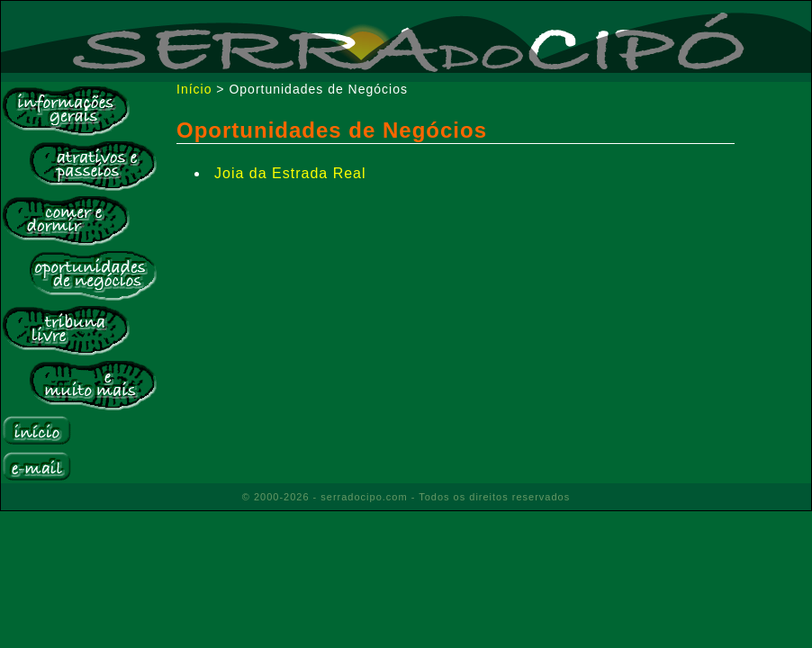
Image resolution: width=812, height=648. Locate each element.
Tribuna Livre (66, 330)
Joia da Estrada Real (290, 173)
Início (36, 431)
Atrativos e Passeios (93, 166)
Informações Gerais (66, 111)
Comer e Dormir (66, 220)
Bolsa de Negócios (93, 275)
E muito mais (93, 385)
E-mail (36, 467)
